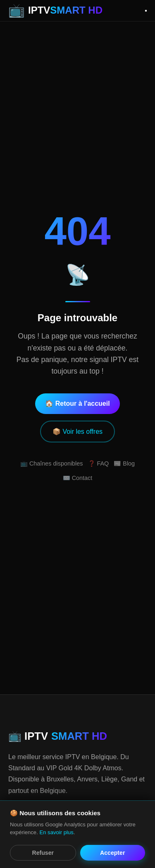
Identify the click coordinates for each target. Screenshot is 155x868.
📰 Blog (124, 463)
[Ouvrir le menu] (146, 11)
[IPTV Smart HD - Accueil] (55, 11)
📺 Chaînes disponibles (52, 463)
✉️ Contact (78, 478)
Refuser (43, 853)
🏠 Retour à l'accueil (77, 403)
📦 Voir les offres (77, 432)
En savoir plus (56, 832)
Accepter (112, 853)
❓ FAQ (99, 463)
